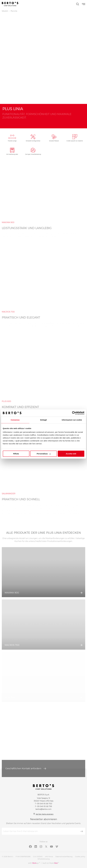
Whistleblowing (44, 859)
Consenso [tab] (15, 420)
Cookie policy (80, 856)
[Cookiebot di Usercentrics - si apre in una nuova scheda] (74, 413)
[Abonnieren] (82, 831)
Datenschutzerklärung (64, 856)
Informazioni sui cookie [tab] (72, 420)
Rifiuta (16, 454)
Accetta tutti (71, 454)
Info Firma (49, 856)
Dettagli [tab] (44, 420)
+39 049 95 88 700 (44, 804)
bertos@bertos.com (43, 809)
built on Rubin (51, 863)
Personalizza (44, 454)
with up (34, 863)
